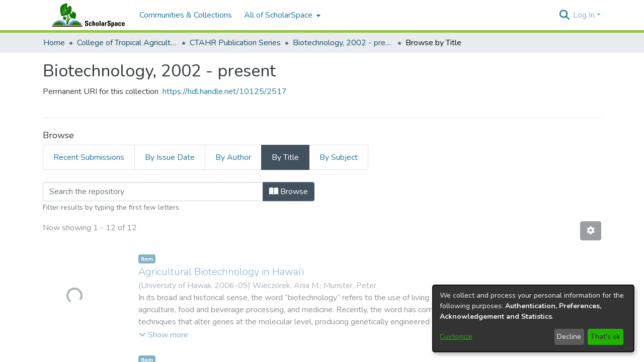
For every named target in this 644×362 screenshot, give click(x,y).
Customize (456, 337)
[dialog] (533, 319)
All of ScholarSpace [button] (278, 15)
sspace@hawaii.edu (188, 355)
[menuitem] (281, 15)
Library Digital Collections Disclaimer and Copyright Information (387, 355)
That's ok (605, 337)
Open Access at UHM (393, 282)
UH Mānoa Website (392, 306)
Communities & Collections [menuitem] (186, 15)
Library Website (392, 294)
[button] (564, 15)
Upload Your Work (392, 269)
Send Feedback (253, 355)
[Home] (86, 15)
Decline (569, 337)
